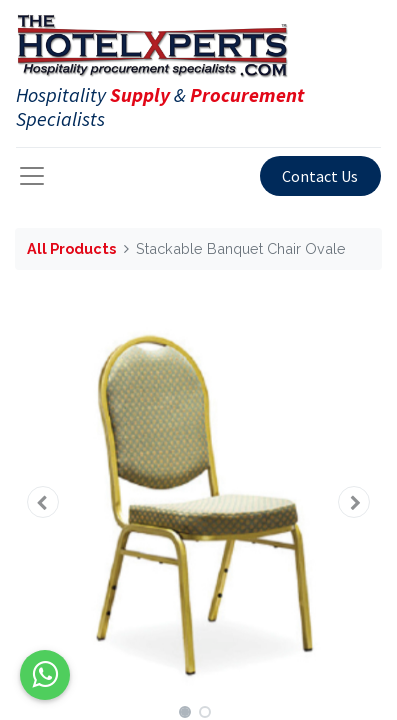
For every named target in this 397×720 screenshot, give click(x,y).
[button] (42, 502)
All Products (71, 248)
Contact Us (320, 176)
